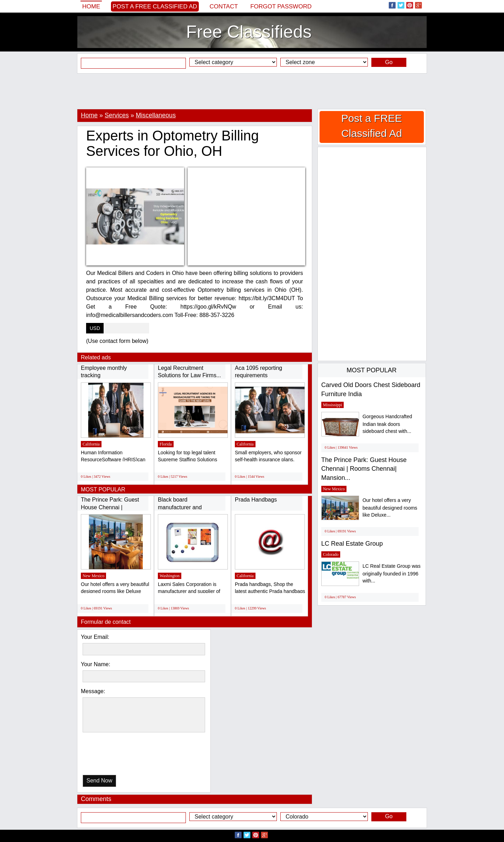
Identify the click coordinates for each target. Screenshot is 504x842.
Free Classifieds (249, 32)
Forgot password (281, 6)
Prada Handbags (256, 500)
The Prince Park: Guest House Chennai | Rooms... (110, 507)
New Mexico (93, 576)
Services (117, 115)
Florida (166, 444)
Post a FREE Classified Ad (155, 6)
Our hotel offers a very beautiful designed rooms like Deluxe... (390, 508)
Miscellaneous (156, 115)
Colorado (331, 554)
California (91, 444)
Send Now (99, 781)
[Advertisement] (252, 91)
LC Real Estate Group (352, 544)
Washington (170, 576)
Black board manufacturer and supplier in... (180, 507)
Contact (224, 6)
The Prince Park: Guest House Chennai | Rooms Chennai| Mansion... (364, 469)
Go (389, 62)
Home (91, 6)
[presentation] (119, 755)
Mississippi (333, 405)
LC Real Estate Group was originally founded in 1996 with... (392, 574)
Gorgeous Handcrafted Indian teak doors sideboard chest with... (387, 424)
